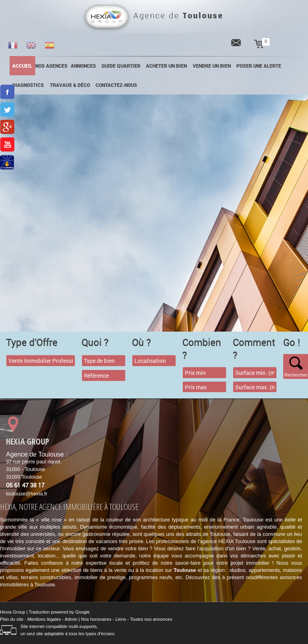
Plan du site (12, 619)
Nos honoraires (96, 619)
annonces (83, 66)
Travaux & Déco (70, 85)
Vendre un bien (212, 66)
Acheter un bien (166, 66)
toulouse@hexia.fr (27, 494)
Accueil (22, 66)
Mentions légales (44, 619)
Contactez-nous (116, 85)
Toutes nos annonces (151, 619)
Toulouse (185, 570)
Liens (121, 619)
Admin (71, 619)
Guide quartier (121, 66)
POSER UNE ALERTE (259, 66)
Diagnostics (28, 85)
